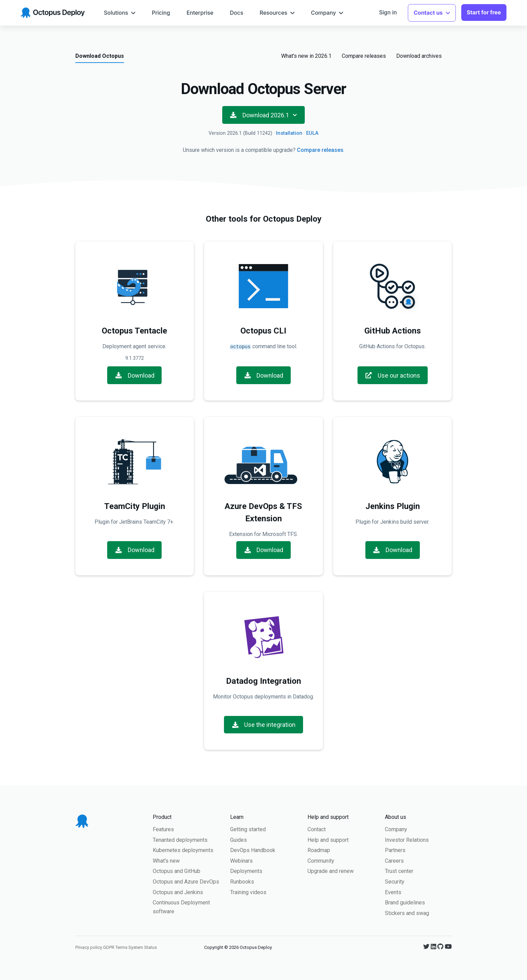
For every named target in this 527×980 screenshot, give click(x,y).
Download (135, 375)
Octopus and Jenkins (178, 892)
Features (163, 829)
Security (395, 881)
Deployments (246, 870)
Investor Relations (407, 839)
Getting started (248, 829)
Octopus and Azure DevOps (186, 881)
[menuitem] (120, 13)
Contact (317, 829)
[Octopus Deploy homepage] (53, 13)
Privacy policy (89, 947)
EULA (312, 133)
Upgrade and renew (331, 870)
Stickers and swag (407, 912)
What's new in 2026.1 (306, 56)
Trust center (399, 870)
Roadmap (319, 850)
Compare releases (364, 56)
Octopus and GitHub (177, 870)
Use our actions (392, 375)
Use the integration (264, 724)
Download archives (419, 56)
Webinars (241, 860)
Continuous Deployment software (181, 906)
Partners (395, 850)
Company (396, 829)
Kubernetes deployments (183, 850)
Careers (394, 860)
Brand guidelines (405, 902)
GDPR (109, 947)
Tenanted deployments (180, 839)
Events (393, 892)
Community (321, 860)
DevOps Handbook (253, 850)
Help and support (328, 839)
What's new (166, 860)
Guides (239, 839)
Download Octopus (100, 56)
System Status (143, 947)
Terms (121, 947)
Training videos (248, 892)
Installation (289, 133)
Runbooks (242, 881)
